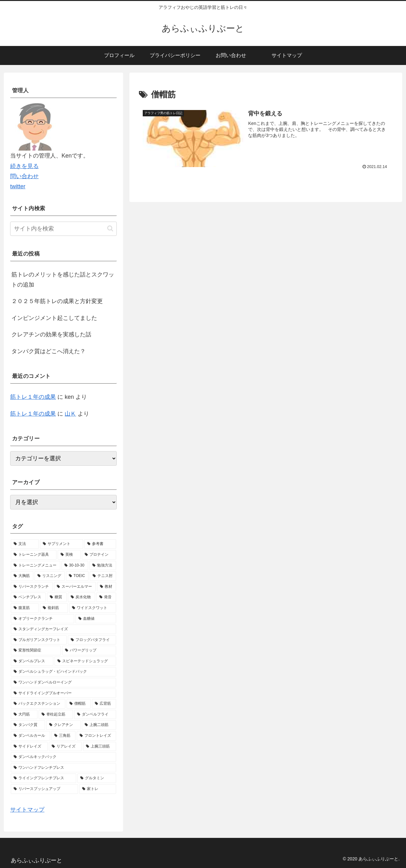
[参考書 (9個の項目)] (100, 544)
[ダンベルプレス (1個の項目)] (32, 661)
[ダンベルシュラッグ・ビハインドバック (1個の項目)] (63, 672)
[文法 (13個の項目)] (25, 544)
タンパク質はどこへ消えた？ (49, 351)
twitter (18, 186)
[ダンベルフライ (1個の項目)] (95, 715)
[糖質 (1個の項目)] (57, 597)
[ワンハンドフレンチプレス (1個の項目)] (63, 768)
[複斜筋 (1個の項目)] (54, 608)
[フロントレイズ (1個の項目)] (96, 736)
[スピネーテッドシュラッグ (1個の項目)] (85, 661)
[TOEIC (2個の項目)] (77, 576)
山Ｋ (70, 414)
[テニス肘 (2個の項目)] (103, 576)
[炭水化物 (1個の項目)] (82, 597)
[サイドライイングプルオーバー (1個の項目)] (63, 693)
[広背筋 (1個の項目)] (104, 704)
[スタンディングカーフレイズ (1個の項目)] (63, 629)
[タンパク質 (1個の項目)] (28, 725)
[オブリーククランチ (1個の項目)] (43, 619)
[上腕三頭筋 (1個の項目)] (100, 747)
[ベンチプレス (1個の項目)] (28, 597)
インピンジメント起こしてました (54, 318)
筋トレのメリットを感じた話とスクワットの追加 (63, 280)
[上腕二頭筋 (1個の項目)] (99, 725)
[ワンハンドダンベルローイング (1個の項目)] (63, 683)
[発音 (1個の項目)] (106, 597)
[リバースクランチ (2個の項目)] (32, 587)
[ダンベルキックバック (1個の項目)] (63, 757)
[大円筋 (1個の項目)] (24, 715)
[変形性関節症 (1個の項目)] (36, 651)
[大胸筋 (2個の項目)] (22, 576)
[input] (63, 229)
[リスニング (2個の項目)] (50, 576)
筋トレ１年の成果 (33, 397)
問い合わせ (24, 176)
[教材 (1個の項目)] (107, 587)
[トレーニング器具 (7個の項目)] (34, 555)
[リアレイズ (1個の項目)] (65, 747)
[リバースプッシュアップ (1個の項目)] (44, 789)
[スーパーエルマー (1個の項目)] (75, 587)
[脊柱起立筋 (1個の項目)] (56, 715)
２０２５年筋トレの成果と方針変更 (57, 301)
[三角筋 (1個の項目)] (63, 736)
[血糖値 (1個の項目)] (96, 619)
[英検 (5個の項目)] (69, 555)
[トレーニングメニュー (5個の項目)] (36, 566)
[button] (110, 228)
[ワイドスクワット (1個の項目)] (93, 608)
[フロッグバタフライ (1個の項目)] (92, 640)
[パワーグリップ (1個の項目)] (89, 651)
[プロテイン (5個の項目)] (99, 555)
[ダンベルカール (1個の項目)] (30, 736)
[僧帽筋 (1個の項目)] (79, 704)
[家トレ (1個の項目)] (98, 789)
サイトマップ (27, 810)
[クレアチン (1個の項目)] (63, 725)
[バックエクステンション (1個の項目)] (38, 704)
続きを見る (24, 166)
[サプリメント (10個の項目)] (62, 544)
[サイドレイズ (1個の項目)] (29, 747)
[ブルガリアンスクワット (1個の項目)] (39, 640)
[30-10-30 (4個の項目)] (75, 566)
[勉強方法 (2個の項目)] (103, 566)
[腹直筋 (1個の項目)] (25, 608)
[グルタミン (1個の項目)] (97, 778)
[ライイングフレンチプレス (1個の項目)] (43, 778)
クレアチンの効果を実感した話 (51, 334)
